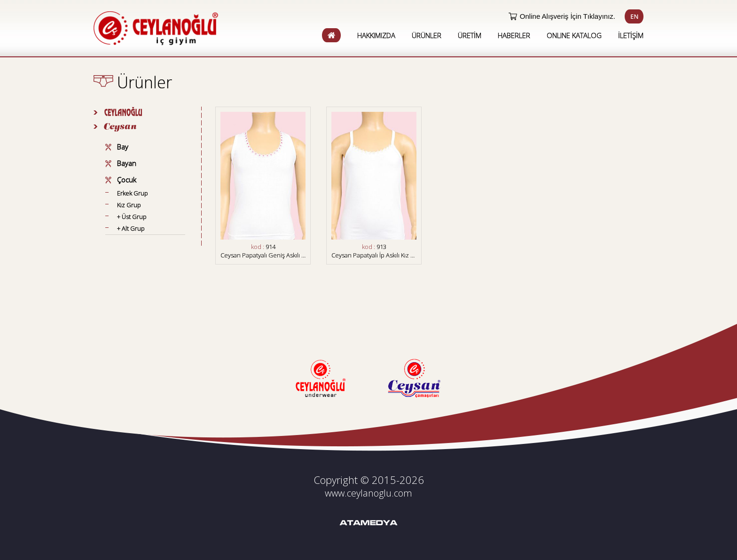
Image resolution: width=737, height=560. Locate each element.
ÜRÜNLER (427, 35)
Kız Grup (129, 205)
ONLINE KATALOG (574, 35)
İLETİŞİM (631, 35)
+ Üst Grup (132, 217)
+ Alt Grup (131, 228)
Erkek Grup (133, 193)
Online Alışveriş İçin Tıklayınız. (568, 16)
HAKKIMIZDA (376, 35)
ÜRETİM (470, 35)
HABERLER (514, 35)
